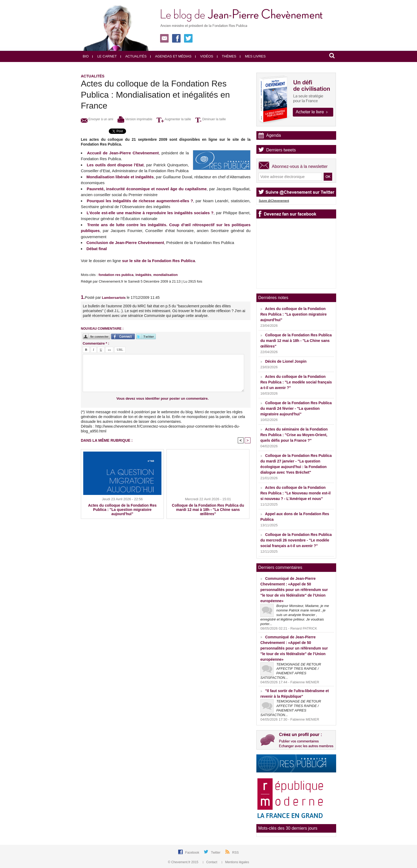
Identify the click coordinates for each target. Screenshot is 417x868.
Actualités (134, 56)
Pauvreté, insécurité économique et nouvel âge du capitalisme (147, 189)
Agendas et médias (171, 56)
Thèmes (227, 56)
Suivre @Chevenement (274, 201)
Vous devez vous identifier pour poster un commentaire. (163, 398)
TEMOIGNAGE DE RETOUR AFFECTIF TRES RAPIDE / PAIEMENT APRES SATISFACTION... (291, 671)
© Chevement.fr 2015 (184, 862)
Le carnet (105, 56)
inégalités (143, 275)
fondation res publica (116, 275)
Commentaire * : (96, 343)
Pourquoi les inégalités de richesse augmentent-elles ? (140, 201)
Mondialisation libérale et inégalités (120, 177)
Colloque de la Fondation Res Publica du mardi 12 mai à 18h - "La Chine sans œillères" (208, 510)
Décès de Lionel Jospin (286, 361)
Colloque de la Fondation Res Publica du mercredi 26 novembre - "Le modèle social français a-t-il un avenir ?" (296, 540)
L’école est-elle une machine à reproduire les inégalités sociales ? (150, 213)
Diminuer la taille (211, 119)
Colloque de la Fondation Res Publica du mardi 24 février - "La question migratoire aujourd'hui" (296, 408)
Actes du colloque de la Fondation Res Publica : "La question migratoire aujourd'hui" (122, 510)
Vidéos (204, 56)
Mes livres (253, 56)
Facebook (193, 853)
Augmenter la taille (174, 119)
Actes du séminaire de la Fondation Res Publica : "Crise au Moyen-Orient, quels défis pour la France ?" (294, 435)
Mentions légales (235, 862)
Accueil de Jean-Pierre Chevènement (123, 153)
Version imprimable (135, 119)
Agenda (274, 135)
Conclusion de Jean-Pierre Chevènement (125, 243)
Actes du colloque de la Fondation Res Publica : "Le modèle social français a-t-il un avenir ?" (296, 382)
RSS (235, 853)
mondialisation (165, 275)
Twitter (216, 853)
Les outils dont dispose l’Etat (115, 165)
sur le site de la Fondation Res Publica (159, 261)
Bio (86, 56)
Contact (210, 862)
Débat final (97, 249)
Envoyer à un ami (97, 119)
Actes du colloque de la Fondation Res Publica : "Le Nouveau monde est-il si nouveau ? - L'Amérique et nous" (295, 493)
